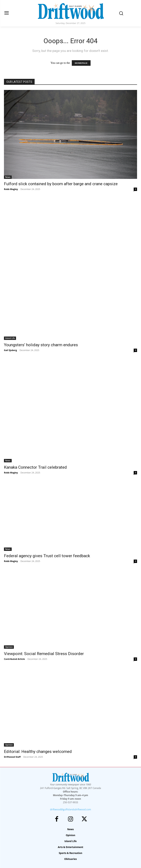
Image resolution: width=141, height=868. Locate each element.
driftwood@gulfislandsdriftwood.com (70, 809)
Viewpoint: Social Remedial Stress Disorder (44, 654)
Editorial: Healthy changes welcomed (38, 752)
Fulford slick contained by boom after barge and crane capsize (61, 184)
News (8, 177)
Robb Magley (11, 189)
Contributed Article (14, 659)
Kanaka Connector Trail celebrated (35, 467)
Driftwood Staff (12, 757)
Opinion (9, 647)
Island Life (10, 338)
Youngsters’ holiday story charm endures (41, 345)
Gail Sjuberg (10, 350)
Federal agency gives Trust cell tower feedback (47, 556)
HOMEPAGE (81, 63)
